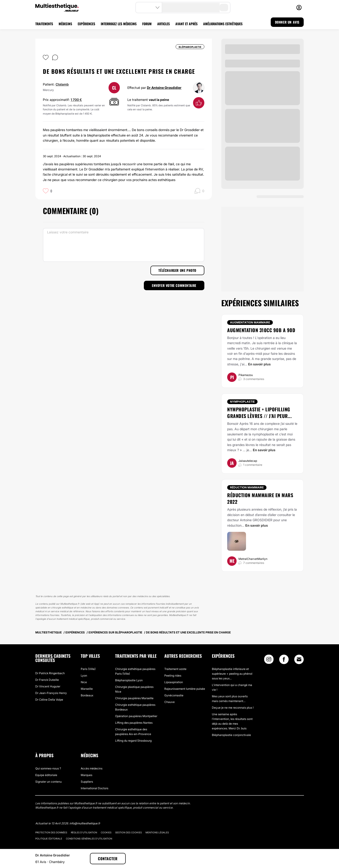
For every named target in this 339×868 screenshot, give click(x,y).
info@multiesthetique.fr (85, 823)
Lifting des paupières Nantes (134, 723)
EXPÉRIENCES (86, 24)
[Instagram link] (269, 660)
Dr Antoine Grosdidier (164, 88)
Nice (84, 682)
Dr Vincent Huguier (48, 686)
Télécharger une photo (177, 270)
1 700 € (76, 100)
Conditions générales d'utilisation (89, 839)
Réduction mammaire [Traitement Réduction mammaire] (247, 487)
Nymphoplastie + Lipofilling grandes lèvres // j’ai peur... (259, 413)
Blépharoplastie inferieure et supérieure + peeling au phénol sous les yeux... (232, 674)
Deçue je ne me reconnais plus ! (233, 708)
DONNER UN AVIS (287, 22)
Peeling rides (173, 676)
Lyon (84, 676)
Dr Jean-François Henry (51, 693)
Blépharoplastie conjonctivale (231, 735)
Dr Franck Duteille (47, 680)
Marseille (87, 689)
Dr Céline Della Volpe (49, 700)
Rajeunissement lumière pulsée (185, 689)
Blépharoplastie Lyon (129, 680)
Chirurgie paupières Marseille (134, 698)
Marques (87, 775)
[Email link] (299, 659)
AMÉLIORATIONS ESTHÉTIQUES (223, 24)
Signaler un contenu (48, 782)
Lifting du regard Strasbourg (133, 741)
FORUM (147, 24)
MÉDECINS (65, 24)
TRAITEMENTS (44, 24)
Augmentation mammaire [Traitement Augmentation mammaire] (250, 322)
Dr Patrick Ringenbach (50, 673)
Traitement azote (175, 669)
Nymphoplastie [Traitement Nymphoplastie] (242, 402)
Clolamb (62, 84)
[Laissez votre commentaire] (124, 245)
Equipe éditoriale (46, 775)
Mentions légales (157, 832)
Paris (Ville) (88, 669)
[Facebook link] (284, 660)
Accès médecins (92, 768)
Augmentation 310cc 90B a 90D (261, 330)
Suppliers (87, 782)
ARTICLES (163, 24)
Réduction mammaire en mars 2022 (260, 498)
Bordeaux (87, 695)
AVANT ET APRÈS (186, 24)
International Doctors (95, 788)
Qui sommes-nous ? (48, 768)
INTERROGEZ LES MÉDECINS (119, 24)
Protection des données (51, 832)
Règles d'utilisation (84, 832)
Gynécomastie (174, 695)
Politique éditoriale (49, 839)
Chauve (169, 702)
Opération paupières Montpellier (136, 716)
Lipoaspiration (174, 682)
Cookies (106, 832)
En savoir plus (259, 364)
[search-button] (224, 8)
